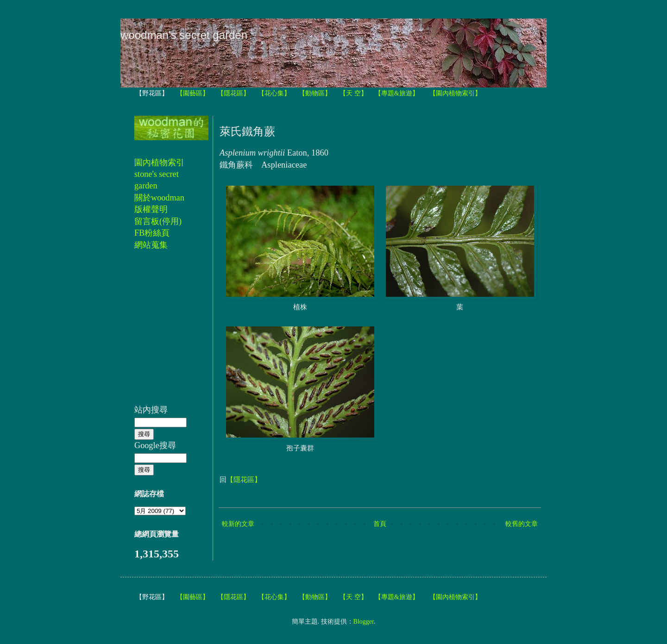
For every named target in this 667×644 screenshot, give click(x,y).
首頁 (380, 524)
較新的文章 (238, 524)
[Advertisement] (162, 332)
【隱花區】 (233, 93)
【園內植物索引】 (455, 93)
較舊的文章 (522, 524)
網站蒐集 (151, 245)
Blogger (364, 622)
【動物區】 (315, 93)
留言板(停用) (158, 221)
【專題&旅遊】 (397, 93)
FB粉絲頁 (152, 233)
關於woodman (159, 198)
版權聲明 (151, 209)
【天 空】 (353, 93)
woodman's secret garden (184, 35)
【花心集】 (274, 93)
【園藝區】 (193, 93)
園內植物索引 (159, 163)
